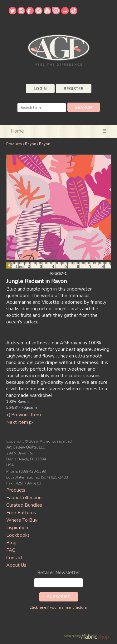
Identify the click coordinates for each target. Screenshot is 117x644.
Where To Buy (22, 520)
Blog (11, 543)
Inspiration (17, 528)
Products (14, 144)
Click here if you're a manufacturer (58, 607)
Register (74, 89)
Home (17, 131)
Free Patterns (21, 513)
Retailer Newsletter (58, 573)
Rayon (31, 144)
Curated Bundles (24, 505)
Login (40, 89)
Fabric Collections (25, 498)
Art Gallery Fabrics (59, 50)
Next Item (17, 422)
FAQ (11, 550)
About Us (16, 565)
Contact (15, 558)
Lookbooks (18, 535)
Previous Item (26, 415)
